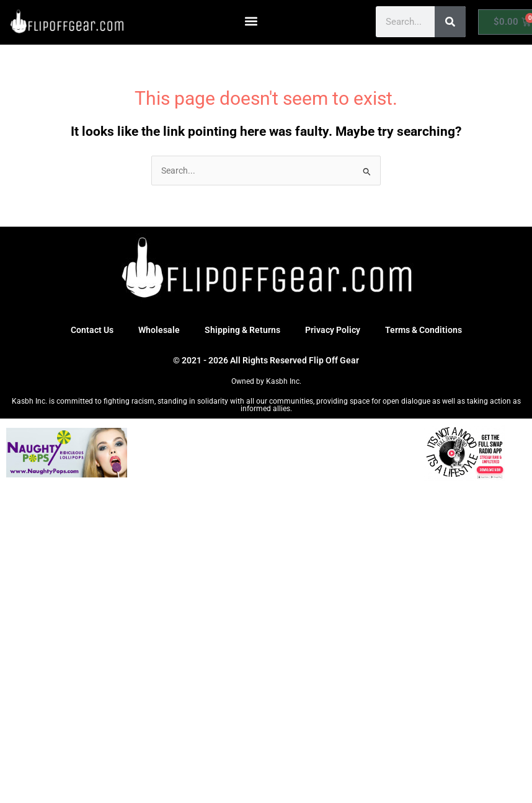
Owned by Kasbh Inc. (266, 381)
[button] (251, 21)
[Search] (450, 22)
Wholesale (159, 330)
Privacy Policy (333, 330)
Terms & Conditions (423, 330)
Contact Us (92, 330)
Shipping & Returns (242, 330)
